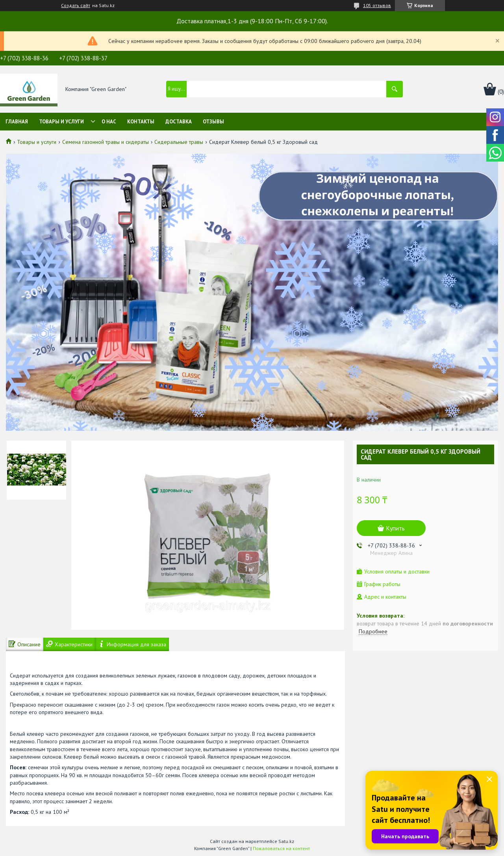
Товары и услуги (61, 122)
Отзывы (213, 122)
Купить (395, 528)
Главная (17, 122)
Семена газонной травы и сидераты (106, 142)
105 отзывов (377, 5)
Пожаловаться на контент (281, 848)
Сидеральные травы (179, 142)
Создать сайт (76, 6)
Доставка (179, 122)
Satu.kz (286, 841)
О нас (109, 122)
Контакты (141, 122)
